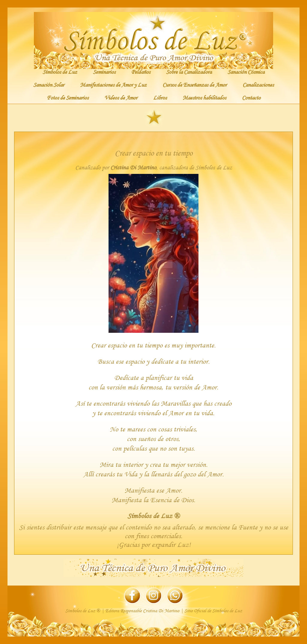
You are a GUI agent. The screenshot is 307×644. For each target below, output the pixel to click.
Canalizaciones (258, 85)
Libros (160, 97)
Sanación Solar (49, 85)
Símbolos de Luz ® (153, 516)
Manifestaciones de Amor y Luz (113, 85)
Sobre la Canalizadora (189, 72)
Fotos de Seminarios (68, 97)
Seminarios (104, 72)
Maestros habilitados (204, 97)
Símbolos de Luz (60, 72)
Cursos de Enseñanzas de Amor (195, 85)
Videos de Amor (121, 97)
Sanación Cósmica (246, 72)
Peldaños (141, 72)
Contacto (251, 97)
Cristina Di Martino (133, 167)
